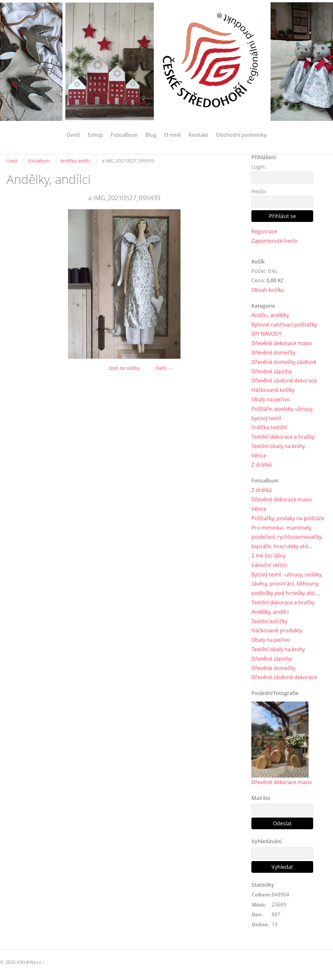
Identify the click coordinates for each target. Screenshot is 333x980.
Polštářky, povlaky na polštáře (288, 518)
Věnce (259, 456)
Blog (151, 135)
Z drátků (262, 465)
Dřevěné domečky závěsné (284, 362)
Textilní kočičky (269, 621)
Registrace (264, 231)
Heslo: (259, 191)
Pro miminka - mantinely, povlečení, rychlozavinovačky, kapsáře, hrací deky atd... (287, 537)
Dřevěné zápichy (272, 371)
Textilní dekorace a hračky (283, 437)
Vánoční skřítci (269, 565)
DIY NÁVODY (266, 334)
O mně (173, 135)
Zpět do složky (124, 368)
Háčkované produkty (277, 630)
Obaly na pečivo (271, 399)
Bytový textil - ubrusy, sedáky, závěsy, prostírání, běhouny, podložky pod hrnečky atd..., (287, 584)
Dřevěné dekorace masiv (282, 343)
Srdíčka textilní (269, 427)
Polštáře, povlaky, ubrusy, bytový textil (282, 413)
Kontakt (198, 135)
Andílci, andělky (270, 315)
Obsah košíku (268, 290)
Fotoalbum (124, 135)
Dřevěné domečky (273, 353)
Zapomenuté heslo (274, 241)
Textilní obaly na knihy (278, 446)
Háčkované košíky (273, 390)
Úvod (73, 135)
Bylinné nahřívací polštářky (284, 325)
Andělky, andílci (76, 161)
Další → (164, 368)
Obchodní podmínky (241, 135)
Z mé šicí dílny (268, 556)
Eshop (95, 135)
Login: (259, 167)
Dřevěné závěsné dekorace (284, 380)
